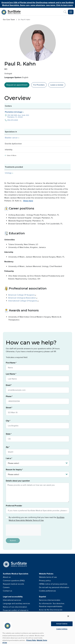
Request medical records (13, 584)
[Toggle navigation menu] (71, 12)
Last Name (11, 374)
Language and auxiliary (16, 604)
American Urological (23, 298)
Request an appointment (17, 85)
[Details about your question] (37, 493)
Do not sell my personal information (54, 587)
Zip (7, 447)
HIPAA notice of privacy (53, 584)
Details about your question (18, 481)
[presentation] (22, 530)
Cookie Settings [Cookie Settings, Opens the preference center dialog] (62, 629)
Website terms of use (48, 577)
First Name (11, 363)
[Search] (65, 12)
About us (7, 577)
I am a (8, 458)
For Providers (39, 85)
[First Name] (37, 368)
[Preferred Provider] (37, 511)
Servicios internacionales (50, 600)
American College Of (22, 295)
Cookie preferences (47, 591)
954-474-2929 (13, 120)
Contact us (7, 591)
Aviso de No (51, 610)
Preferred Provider (14, 506)
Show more (28, 201)
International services (12, 600)
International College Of (24, 301)
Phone (9, 396)
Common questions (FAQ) (14, 581)
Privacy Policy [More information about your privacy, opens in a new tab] (31, 640)
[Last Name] (37, 379)
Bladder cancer (11, 138)
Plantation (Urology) (14, 112)
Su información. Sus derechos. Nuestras (52, 605)
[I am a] (37, 463)
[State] (37, 439)
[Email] (37, 390)
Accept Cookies (62, 624)
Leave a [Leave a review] (57, 85)
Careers (6, 587)
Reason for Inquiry (14, 470)
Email (8, 385)
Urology (8, 173)
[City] (37, 426)
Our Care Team (9, 20)
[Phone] (37, 401)
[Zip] (37, 452)
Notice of (15, 607)
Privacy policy (45, 581)
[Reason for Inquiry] (37, 474)
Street (9, 408)
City (8, 421)
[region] (37, 628)
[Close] (68, 616)
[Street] (37, 413)
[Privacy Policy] (7, 517)
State (8, 434)
